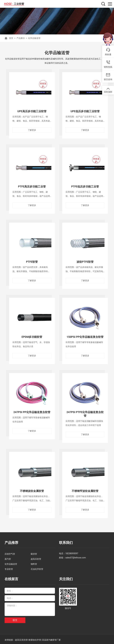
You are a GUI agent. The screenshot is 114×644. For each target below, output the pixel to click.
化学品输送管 (34, 38)
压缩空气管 (10, 553)
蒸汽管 (8, 558)
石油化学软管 (37, 568)
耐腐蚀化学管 (35, 639)
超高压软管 (36, 558)
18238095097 (72, 552)
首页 (11, 38)
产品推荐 (11, 542)
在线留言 (11, 578)
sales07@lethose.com (76, 557)
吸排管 (34, 553)
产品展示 (21, 38)
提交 (15, 619)
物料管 (34, 563)
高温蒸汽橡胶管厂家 (51, 639)
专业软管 (9, 568)
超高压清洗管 (21, 639)
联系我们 (66, 542)
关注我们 (66, 578)
